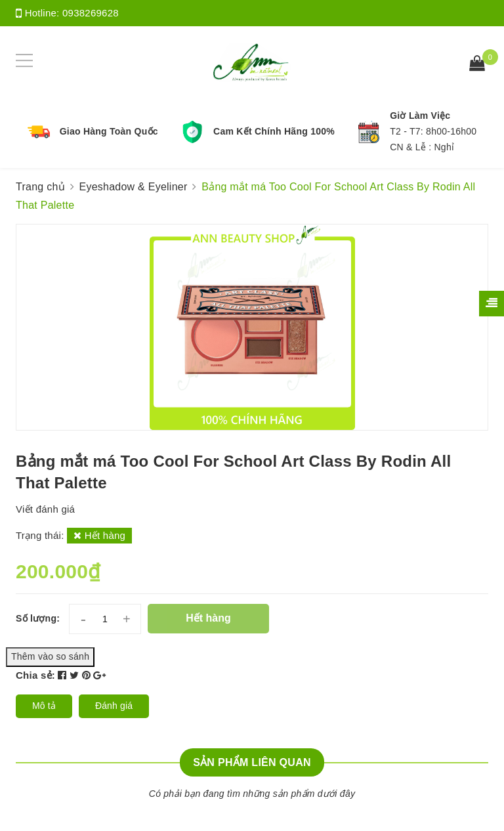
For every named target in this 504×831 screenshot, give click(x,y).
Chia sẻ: (35, 675)
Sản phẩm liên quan (252, 762)
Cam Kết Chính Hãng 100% (274, 131)
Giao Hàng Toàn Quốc (109, 131)
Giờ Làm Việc (420, 116)
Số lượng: (38, 618)
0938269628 (91, 13)
